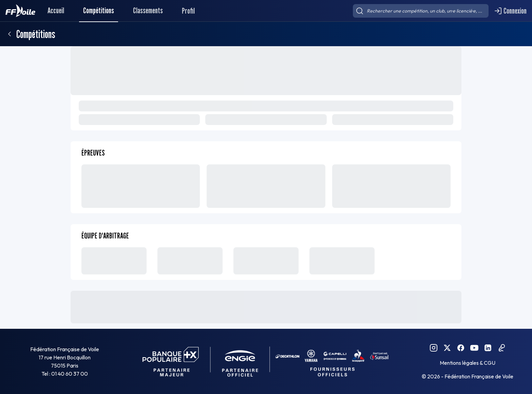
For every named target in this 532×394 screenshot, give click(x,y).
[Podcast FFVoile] (501, 348)
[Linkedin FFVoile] (488, 348)
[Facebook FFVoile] (461, 348)
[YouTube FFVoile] (474, 348)
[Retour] (9, 34)
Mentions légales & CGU (468, 363)
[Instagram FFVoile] (434, 348)
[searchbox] (421, 11)
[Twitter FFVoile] (447, 348)
